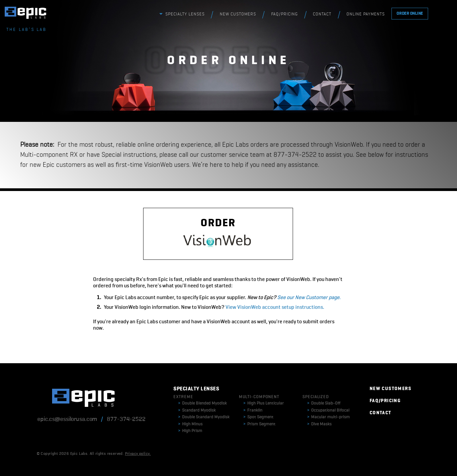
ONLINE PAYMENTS (366, 14)
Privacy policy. (138, 454)
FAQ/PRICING (285, 14)
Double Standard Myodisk (204, 417)
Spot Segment (258, 417)
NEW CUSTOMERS (238, 14)
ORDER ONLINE (410, 14)
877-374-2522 (126, 419)
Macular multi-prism (328, 417)
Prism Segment (259, 424)
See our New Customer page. (309, 298)
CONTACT (322, 14)
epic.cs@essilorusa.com (67, 419)
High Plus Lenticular (264, 403)
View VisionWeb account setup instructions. (275, 307)
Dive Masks (319, 424)
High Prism (190, 431)
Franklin (253, 410)
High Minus (190, 424)
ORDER (218, 234)
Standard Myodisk (197, 410)
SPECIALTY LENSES (185, 14)
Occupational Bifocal (328, 410)
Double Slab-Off (324, 403)
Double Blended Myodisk (202, 403)
